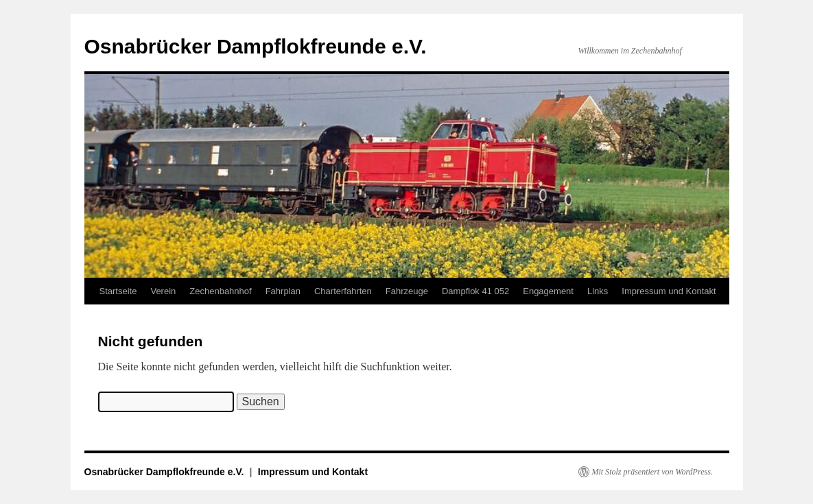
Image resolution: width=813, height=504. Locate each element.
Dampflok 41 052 (475, 291)
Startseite (118, 291)
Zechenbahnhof (220, 291)
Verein (163, 291)
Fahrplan (283, 291)
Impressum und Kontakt (669, 291)
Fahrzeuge (407, 291)
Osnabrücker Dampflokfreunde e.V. (256, 46)
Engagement (548, 291)
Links (598, 291)
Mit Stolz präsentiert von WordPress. (652, 472)
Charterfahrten (343, 291)
